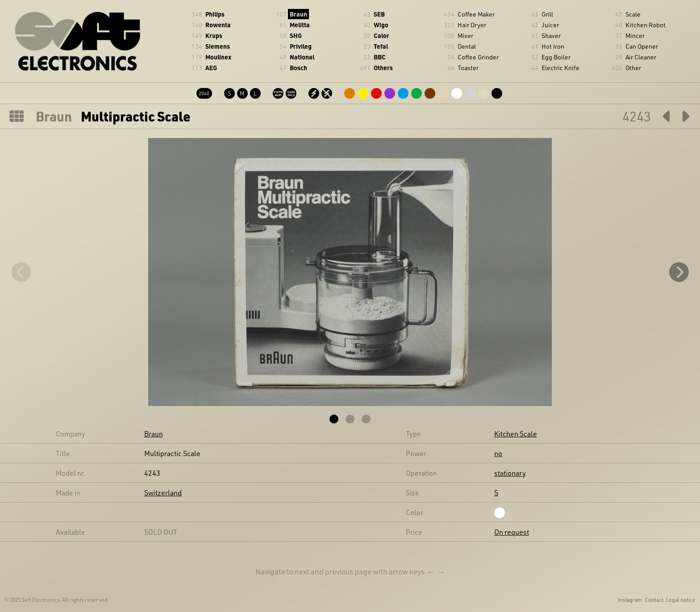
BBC (380, 57)
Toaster (468, 68)
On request (512, 532)
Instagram (630, 599)
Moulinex (218, 57)
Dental (467, 46)
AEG (211, 68)
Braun (298, 14)
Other (633, 68)
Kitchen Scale (516, 434)
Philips (215, 14)
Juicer (550, 25)
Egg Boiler (556, 57)
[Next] (679, 272)
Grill (547, 14)
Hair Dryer (472, 25)
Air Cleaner (641, 57)
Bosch (298, 68)
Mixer (465, 36)
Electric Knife (560, 68)
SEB (379, 14)
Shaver (551, 36)
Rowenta (218, 25)
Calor (381, 36)
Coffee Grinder (478, 57)
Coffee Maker (476, 14)
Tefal (381, 46)
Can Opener (642, 46)
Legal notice (681, 599)
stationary (510, 473)
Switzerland (163, 493)
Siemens (218, 46)
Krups (214, 36)
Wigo (381, 25)
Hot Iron (553, 46)
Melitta (300, 25)
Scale (633, 14)
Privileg (301, 46)
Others (383, 68)
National (302, 57)
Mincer (635, 36)
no (498, 453)
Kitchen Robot (646, 25)
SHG (296, 36)
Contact (654, 599)
